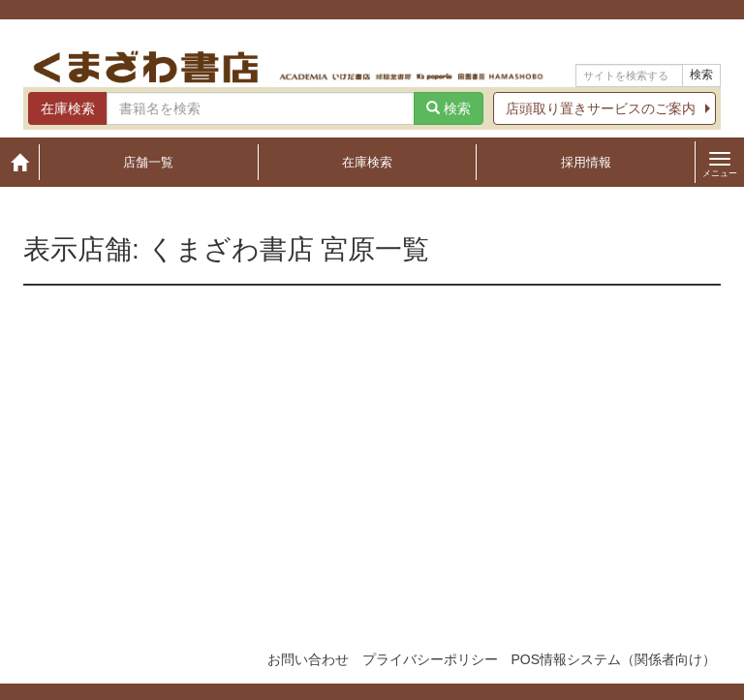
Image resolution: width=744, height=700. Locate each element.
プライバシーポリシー (430, 659)
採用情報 (586, 162)
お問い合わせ (308, 659)
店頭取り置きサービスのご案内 (601, 108)
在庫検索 (367, 162)
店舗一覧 (148, 162)
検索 (701, 75)
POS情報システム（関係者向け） (613, 659)
